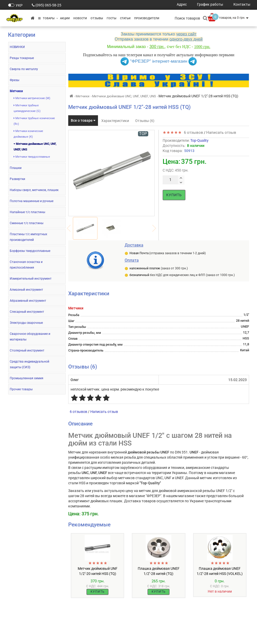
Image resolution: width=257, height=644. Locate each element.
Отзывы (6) (145, 121)
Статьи (125, 18)
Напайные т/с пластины (27, 212)
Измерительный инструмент (31, 279)
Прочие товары (21, 389)
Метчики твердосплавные (32, 157)
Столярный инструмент (27, 351)
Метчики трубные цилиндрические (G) (27, 108)
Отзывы (97, 18)
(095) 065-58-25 (48, 5)
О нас (13, 627)
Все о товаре (83, 120)
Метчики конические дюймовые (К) (28, 134)
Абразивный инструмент (28, 301)
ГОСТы (112, 18)
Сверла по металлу (24, 69)
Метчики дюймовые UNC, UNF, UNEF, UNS (35, 147)
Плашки (16, 168)
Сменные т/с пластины (27, 223)
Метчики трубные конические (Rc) (34, 121)
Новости (80, 18)
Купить (174, 195)
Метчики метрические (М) (32, 98)
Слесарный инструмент (27, 312)
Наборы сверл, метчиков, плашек (34, 190)
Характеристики (115, 121)
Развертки (17, 179)
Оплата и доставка (24, 633)
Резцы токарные (22, 58)
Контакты (16, 638)
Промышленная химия (27, 378)
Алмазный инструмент (26, 290)
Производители (147, 18)
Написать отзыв (221, 132)
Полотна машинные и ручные (32, 201)
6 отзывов (192, 132)
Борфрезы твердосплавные (30, 251)
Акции (65, 18)
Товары (48, 18)
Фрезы (14, 80)
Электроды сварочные (26, 323)
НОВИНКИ (17, 47)
